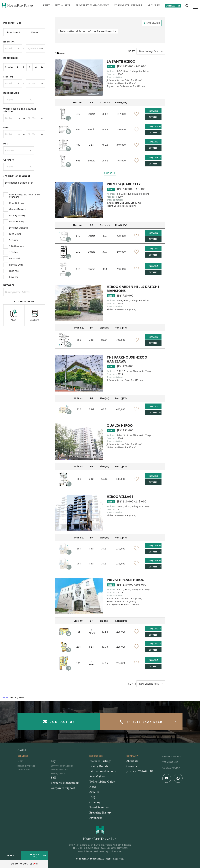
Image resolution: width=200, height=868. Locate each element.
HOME (6, 697)
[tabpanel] (79, 78)
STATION (35, 315)
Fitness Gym (16, 265)
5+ (42, 67)
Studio (9, 67)
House (35, 32)
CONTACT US (173, 6)
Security (13, 240)
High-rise (14, 271)
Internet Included (19, 228)
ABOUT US (154, 6)
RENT (46, 6)
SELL (68, 6)
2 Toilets (14, 252)
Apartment (14, 32)
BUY (57, 6)
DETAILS (153, 117)
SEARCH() (35, 856)
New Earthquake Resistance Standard (24, 196)
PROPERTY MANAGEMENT (92, 6)
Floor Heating (17, 222)
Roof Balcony (16, 203)
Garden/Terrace (18, 209)
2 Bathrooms (16, 246)
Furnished (14, 259)
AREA (14, 315)
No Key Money (17, 215)
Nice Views (15, 234)
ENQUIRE (153, 111)
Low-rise (14, 277)
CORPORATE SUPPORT (128, 6)
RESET (10, 855)
